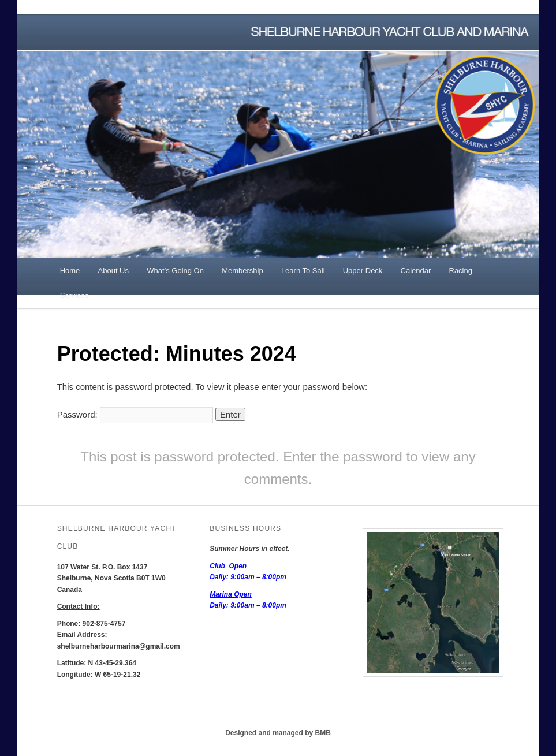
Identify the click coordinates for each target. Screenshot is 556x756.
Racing (461, 271)
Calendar (416, 271)
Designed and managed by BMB (278, 733)
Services (74, 295)
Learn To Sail (303, 271)
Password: (135, 414)
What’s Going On (175, 271)
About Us (113, 271)
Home (70, 271)
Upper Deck (363, 271)
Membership (242, 271)
